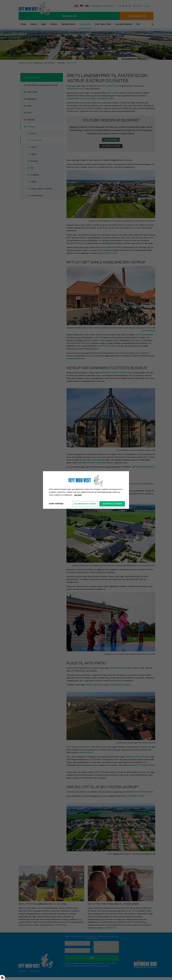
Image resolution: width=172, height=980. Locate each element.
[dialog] (86, 490)
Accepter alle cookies (112, 504)
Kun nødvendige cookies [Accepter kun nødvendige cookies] (85, 504)
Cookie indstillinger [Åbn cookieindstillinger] (56, 504)
